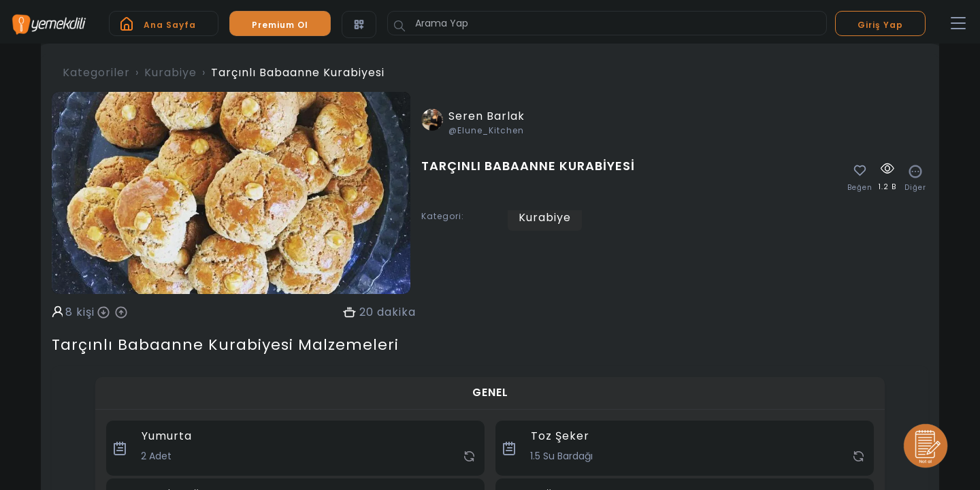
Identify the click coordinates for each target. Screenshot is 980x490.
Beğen (860, 188)
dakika (396, 312)
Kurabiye (170, 72)
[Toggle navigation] (958, 24)
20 (366, 312)
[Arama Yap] (607, 23)
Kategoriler (96, 72)
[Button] (399, 26)
